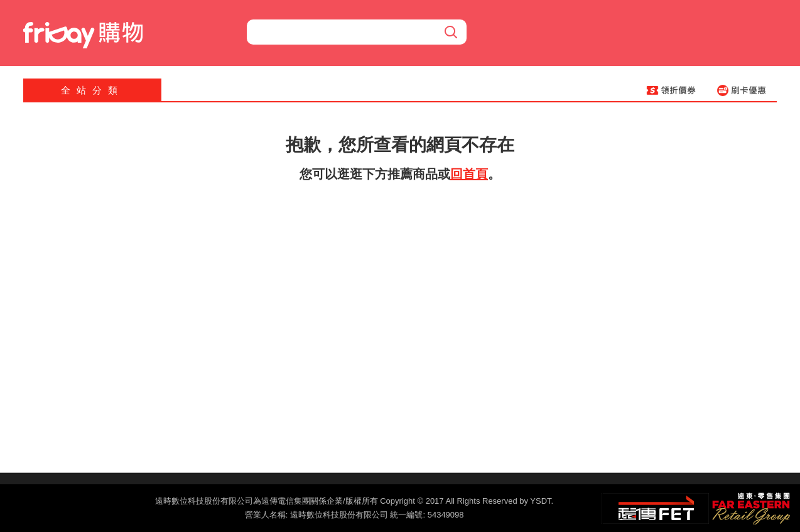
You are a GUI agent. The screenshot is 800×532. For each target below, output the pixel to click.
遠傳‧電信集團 (655, 508)
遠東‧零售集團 (750, 507)
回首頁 (469, 174)
